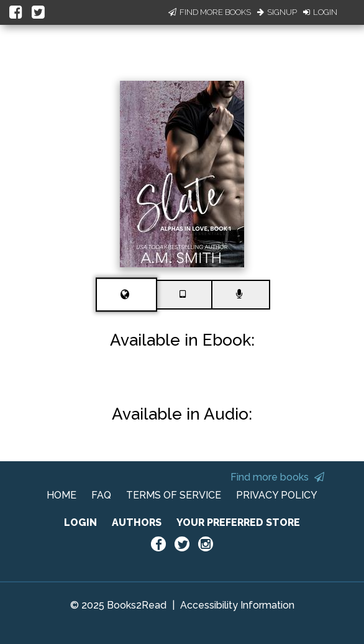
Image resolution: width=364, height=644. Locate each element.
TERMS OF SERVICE (174, 495)
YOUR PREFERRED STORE (238, 522)
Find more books (277, 477)
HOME (61, 495)
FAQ (101, 495)
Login (320, 12)
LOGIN (80, 522)
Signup (277, 12)
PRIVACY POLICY (277, 495)
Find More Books (210, 12)
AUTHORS (137, 522)
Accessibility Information (237, 605)
